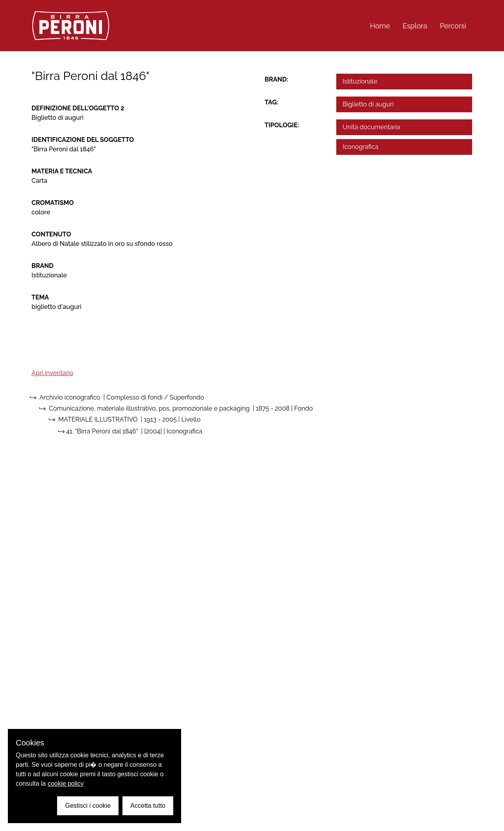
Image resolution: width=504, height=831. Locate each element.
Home (380, 26)
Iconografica (360, 147)
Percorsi (453, 26)
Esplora (415, 26)
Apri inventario (52, 373)
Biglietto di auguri (368, 104)
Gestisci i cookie (88, 806)
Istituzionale (360, 81)
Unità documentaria (371, 127)
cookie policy (66, 784)
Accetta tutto (148, 806)
